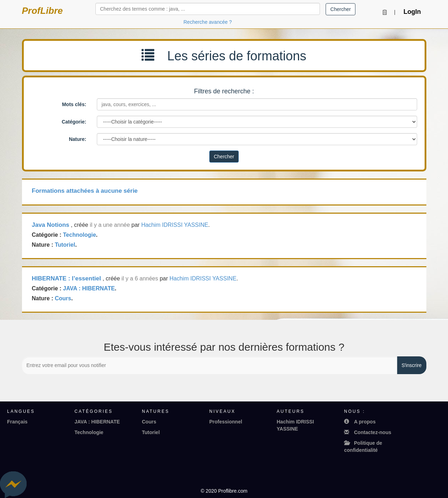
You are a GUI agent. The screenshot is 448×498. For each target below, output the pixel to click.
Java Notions (51, 225)
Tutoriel (65, 245)
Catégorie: (74, 122)
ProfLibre (43, 11)
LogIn (412, 12)
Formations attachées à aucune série (85, 191)
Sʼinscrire (411, 365)
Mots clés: (74, 104)
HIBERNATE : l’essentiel (67, 278)
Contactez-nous (368, 432)
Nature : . (54, 245)
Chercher (341, 9)
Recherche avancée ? (208, 22)
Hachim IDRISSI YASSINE (175, 225)
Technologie (80, 235)
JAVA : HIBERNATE (89, 288)
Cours (63, 298)
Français (17, 422)
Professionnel (226, 422)
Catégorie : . (65, 235)
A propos (360, 422)
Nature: (78, 139)
